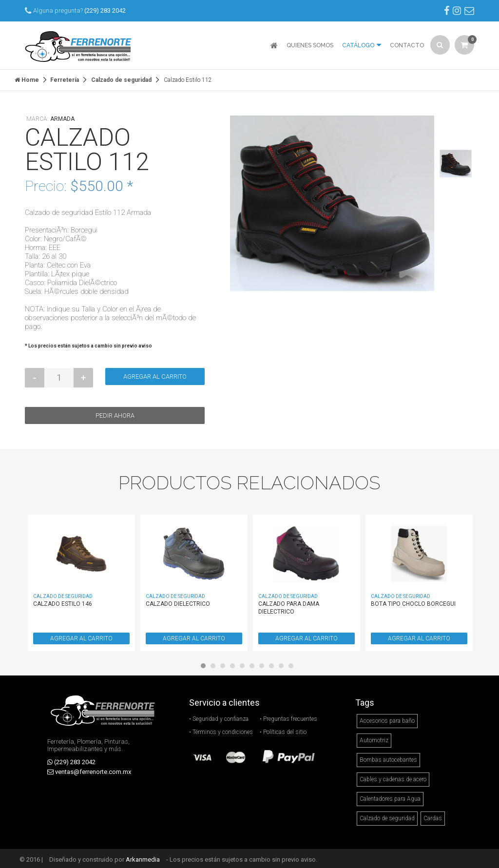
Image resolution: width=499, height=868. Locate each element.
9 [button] (284, 666)
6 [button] (254, 666)
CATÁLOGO (362, 43)
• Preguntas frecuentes (288, 716)
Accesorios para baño (387, 718)
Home (27, 77)
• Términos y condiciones (221, 730)
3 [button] (225, 666)
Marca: (50, 116)
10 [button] (293, 666)
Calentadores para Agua (390, 796)
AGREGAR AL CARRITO (81, 636)
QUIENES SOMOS (310, 45)
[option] (332, 201)
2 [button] (215, 666)
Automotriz (374, 738)
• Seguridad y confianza (219, 716)
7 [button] (264, 666)
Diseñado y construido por (105, 857)
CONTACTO (407, 45)
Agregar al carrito (155, 374)
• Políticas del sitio (283, 730)
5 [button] (245, 666)
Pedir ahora (115, 413)
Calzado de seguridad (121, 77)
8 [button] (274, 666)
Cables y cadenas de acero (393, 777)
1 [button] (206, 666)
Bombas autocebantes (388, 757)
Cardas (433, 816)
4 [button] (235, 666)
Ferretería (65, 77)
